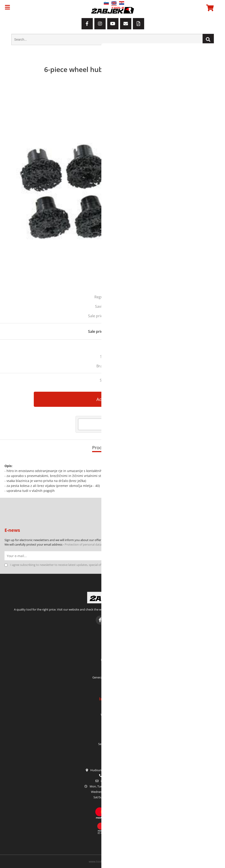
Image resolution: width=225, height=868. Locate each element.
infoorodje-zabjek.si (115, 781)
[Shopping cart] (209, 8)
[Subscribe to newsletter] (216, 556)
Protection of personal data (83, 544)
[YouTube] (113, 24)
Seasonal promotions (112, 744)
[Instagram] (100, 24)
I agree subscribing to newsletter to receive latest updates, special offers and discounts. (68, 565)
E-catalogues (112, 738)
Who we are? (113, 709)
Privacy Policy (112, 683)
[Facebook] (87, 24)
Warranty (113, 726)
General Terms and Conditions (113, 677)
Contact (112, 720)
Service (113, 732)
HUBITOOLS (119, 366)
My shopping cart (113, 660)
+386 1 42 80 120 (112, 775)
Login (112, 666)
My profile (112, 648)
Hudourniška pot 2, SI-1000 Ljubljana (113, 770)
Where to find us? (112, 715)
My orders (112, 654)
